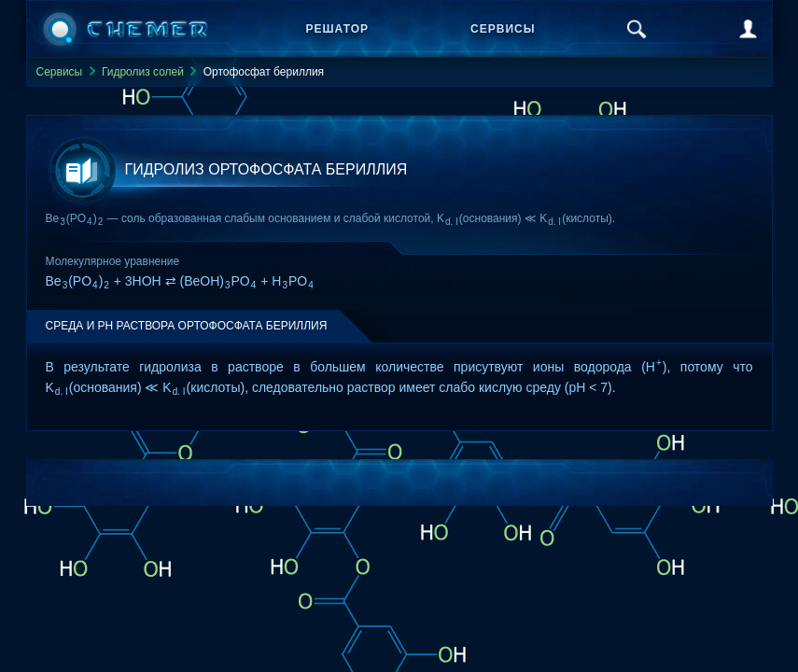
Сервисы (503, 29)
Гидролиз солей (143, 72)
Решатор (338, 29)
